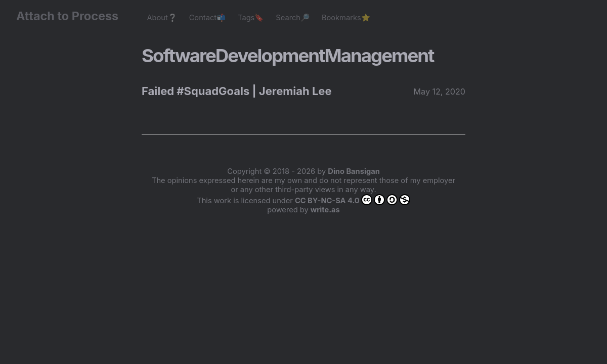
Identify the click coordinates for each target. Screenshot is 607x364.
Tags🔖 (251, 18)
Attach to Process (72, 16)
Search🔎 (293, 18)
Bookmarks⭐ (346, 18)
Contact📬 (207, 18)
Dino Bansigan (354, 171)
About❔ (162, 18)
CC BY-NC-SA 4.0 (353, 200)
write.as (325, 210)
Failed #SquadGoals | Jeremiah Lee (237, 91)
